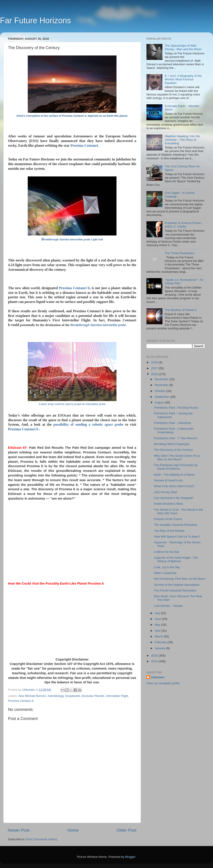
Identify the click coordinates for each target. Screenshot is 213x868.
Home (73, 830)
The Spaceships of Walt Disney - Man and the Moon (183, 47)
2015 (155, 655)
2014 (155, 661)
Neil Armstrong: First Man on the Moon (180, 579)
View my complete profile (163, 683)
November (162, 385)
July (158, 613)
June (158, 619)
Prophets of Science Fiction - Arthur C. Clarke (184, 225)
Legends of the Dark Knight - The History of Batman (176, 559)
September (162, 397)
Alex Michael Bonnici (32, 696)
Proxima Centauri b (74, 288)
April (158, 631)
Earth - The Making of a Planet (174, 475)
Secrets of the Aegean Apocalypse (177, 585)
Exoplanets (73, 696)
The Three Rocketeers (179, 253)
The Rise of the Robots (169, 531)
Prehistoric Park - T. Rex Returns (176, 438)
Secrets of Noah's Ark (168, 480)
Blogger (130, 857)
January (160, 648)
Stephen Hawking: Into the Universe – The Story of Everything (182, 140)
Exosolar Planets (93, 696)
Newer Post (19, 830)
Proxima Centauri (84, 145)
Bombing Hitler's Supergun (172, 444)
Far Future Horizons (35, 21)
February (161, 642)
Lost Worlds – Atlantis (168, 606)
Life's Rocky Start (166, 492)
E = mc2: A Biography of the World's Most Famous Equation (183, 79)
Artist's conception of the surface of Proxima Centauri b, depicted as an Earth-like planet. (72, 116)
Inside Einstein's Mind (168, 504)
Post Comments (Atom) (42, 839)
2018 (155, 362)
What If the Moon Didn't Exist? (174, 486)
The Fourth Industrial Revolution (175, 590)
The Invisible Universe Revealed (176, 525)
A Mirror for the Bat (167, 552)
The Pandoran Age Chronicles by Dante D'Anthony (176, 467)
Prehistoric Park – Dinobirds (173, 423)
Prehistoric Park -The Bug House (176, 408)
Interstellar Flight (117, 696)
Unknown (158, 677)
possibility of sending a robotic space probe (89, 424)
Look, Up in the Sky (167, 567)
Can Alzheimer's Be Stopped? (174, 498)
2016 (155, 374)
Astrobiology (56, 696)
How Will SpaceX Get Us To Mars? (177, 537)
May (158, 625)
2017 (155, 368)
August (160, 402)
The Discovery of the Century (173, 450)
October (160, 391)
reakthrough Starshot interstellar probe (99, 325)
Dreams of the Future (168, 519)
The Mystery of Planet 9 (180, 310)
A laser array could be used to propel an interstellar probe (72, 404)
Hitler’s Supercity (165, 573)
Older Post (127, 830)
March (159, 636)
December (162, 379)
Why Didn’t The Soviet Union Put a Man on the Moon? (177, 458)
